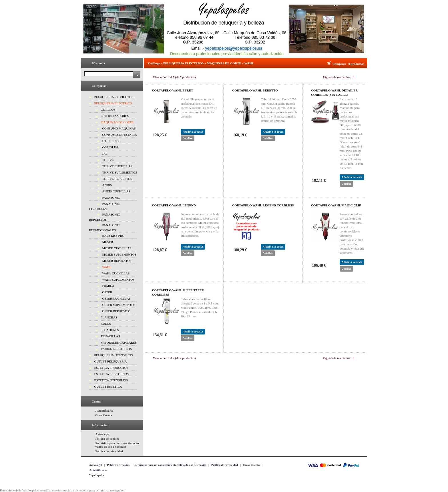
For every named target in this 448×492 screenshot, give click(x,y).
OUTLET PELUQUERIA (111, 361)
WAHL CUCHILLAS (116, 273)
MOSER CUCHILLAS (117, 248)
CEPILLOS (108, 109)
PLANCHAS (109, 317)
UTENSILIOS (111, 141)
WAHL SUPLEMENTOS (119, 280)
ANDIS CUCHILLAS (116, 191)
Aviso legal (103, 434)
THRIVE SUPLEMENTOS (120, 172)
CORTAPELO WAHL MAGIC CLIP (336, 205)
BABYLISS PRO (113, 236)
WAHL (107, 267)
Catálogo (154, 63)
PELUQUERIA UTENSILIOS (114, 355)
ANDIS (107, 185)
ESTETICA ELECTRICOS (112, 374)
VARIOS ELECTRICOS (116, 349)
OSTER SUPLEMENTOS (119, 305)
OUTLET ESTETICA (108, 387)
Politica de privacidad (109, 451)
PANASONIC (111, 198)
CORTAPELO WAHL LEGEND (174, 205)
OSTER (107, 292)
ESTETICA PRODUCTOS (111, 368)
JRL (105, 154)
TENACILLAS (110, 336)
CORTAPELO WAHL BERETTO (255, 90)
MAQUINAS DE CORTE (117, 122)
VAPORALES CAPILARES (119, 342)
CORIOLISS (110, 147)
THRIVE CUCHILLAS (117, 166)
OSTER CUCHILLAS (117, 298)
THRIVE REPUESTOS (117, 179)
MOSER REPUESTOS (117, 261)
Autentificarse (104, 411)
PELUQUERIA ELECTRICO (113, 103)
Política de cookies (107, 439)
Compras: (340, 64)
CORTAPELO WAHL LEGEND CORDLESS (263, 205)
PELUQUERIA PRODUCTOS (114, 97)
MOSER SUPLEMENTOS (119, 254)
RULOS (106, 324)
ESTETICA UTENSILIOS (111, 380)
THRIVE (108, 160)
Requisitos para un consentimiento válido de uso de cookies (117, 445)
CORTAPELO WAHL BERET (173, 90)
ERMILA (108, 286)
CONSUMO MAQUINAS (119, 128)
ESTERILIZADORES (115, 116)
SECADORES (110, 330)
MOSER (108, 242)
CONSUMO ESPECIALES (120, 135)
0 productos (356, 64)
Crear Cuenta (104, 415)
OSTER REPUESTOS (117, 311)
